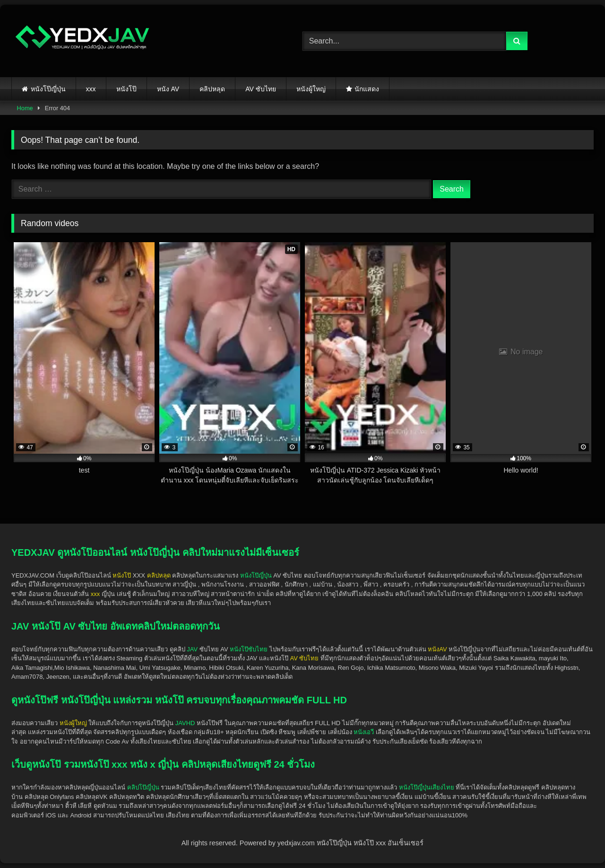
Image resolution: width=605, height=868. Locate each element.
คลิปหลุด (212, 89)
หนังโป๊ (126, 89)
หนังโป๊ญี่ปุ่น (48, 89)
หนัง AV (168, 89)
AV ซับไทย (261, 89)
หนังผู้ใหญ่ (311, 89)
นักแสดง (367, 89)
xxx (91, 89)
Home (25, 108)
